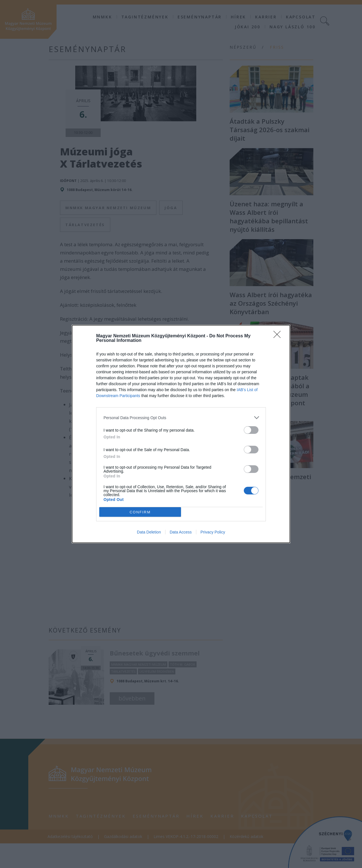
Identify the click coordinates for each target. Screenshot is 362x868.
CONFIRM (140, 512)
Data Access (181, 532)
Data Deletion (149, 532)
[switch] (251, 430)
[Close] (279, 336)
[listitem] (181, 418)
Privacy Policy (213, 532)
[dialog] (181, 434)
